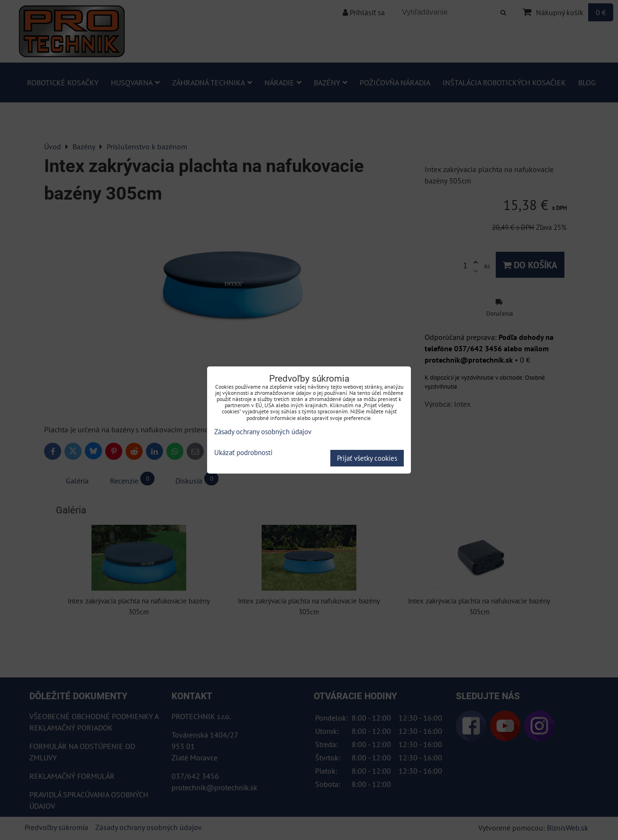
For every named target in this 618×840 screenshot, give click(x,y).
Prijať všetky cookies (367, 458)
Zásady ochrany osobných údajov (263, 432)
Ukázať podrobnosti (243, 453)
